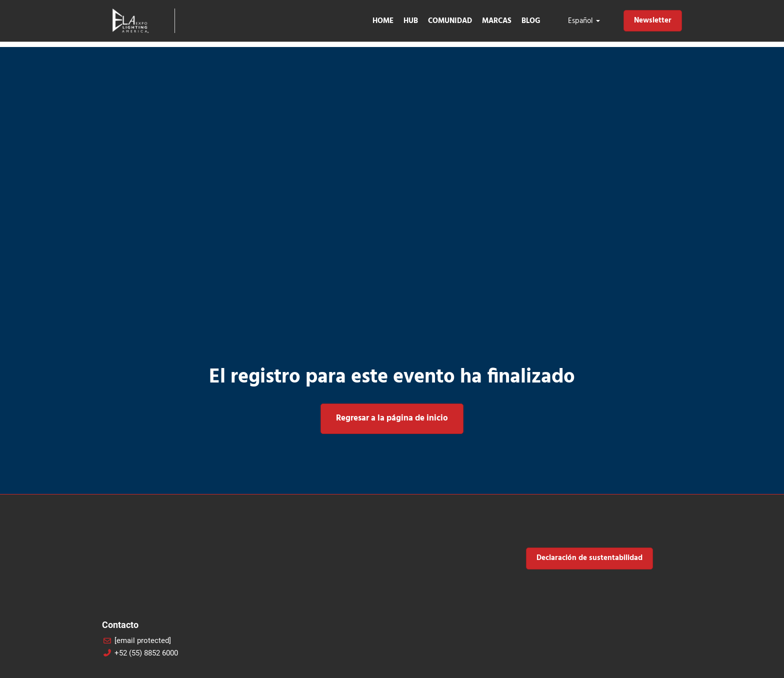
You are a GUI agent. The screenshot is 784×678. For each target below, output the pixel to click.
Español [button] (584, 21)
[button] (653, 21)
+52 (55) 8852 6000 (146, 653)
